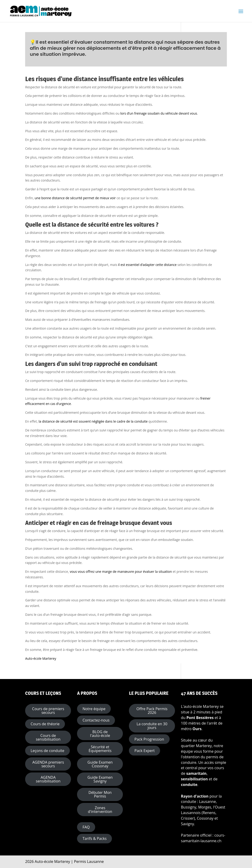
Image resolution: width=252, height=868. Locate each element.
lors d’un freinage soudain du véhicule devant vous (158, 113)
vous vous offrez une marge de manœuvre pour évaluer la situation (121, 571)
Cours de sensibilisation (48, 737)
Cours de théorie (45, 724)
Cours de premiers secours (48, 711)
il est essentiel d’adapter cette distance (147, 265)
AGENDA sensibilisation (48, 779)
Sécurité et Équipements (100, 749)
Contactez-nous (96, 720)
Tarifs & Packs (95, 838)
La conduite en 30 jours (152, 726)
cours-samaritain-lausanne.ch (203, 838)
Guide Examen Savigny (100, 779)
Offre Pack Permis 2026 (152, 711)
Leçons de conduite (48, 751)
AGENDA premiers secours (48, 764)
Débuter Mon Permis (100, 794)
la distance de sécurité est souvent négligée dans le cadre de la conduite (93, 421)
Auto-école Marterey (41, 658)
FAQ (86, 827)
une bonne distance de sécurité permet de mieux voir (75, 198)
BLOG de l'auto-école (100, 734)
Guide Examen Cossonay (100, 764)
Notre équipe (94, 709)
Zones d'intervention (100, 810)
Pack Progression (149, 739)
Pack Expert (145, 751)
